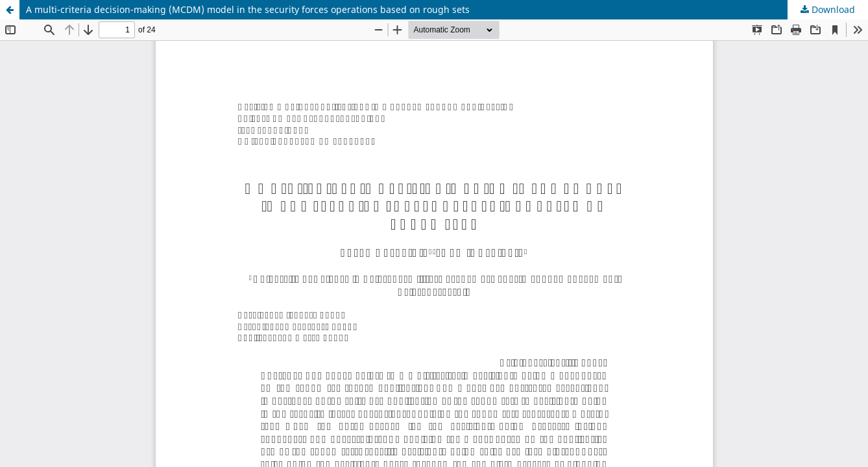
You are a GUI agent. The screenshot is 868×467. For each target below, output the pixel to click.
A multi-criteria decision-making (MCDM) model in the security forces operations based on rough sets (248, 9)
